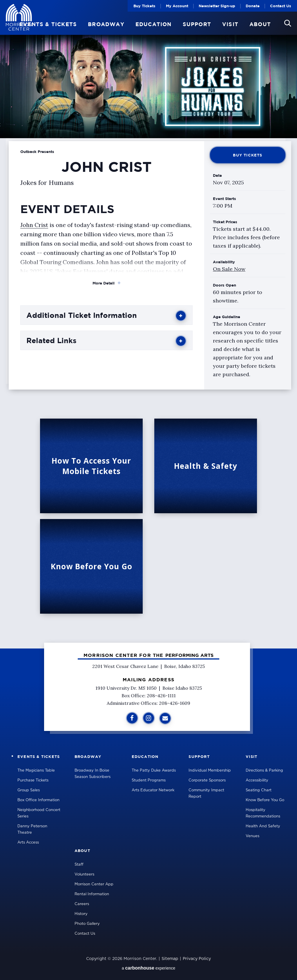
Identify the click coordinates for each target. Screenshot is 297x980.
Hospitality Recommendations (263, 813)
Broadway (106, 24)
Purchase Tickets (33, 780)
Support (197, 24)
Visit (230, 24)
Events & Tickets (48, 24)
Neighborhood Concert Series (39, 813)
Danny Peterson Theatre (32, 829)
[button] (288, 23)
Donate (253, 6)
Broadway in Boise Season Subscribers (93, 774)
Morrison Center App (94, 884)
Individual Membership (210, 771)
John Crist (34, 225)
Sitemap (170, 959)
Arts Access (28, 843)
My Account (177, 6)
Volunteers (84, 874)
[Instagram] (149, 718)
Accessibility (257, 780)
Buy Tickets (144, 6)
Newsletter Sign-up (217, 6)
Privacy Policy (197, 959)
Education (154, 24)
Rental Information (92, 894)
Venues (252, 836)
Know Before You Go (265, 800)
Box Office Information (38, 800)
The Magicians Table (36, 771)
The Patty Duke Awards (154, 771)
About (260, 24)
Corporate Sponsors (207, 780)
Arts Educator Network (153, 790)
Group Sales (29, 790)
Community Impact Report (206, 793)
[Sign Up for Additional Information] (165, 718)
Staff (79, 865)
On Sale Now (229, 269)
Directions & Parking (264, 771)
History (81, 914)
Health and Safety (263, 826)
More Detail (104, 283)
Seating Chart (259, 790)
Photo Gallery (87, 924)
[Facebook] (132, 718)
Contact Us (281, 6)
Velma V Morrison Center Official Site (19, 18)
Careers (82, 904)
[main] (148, 324)
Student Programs (149, 780)
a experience (149, 968)
